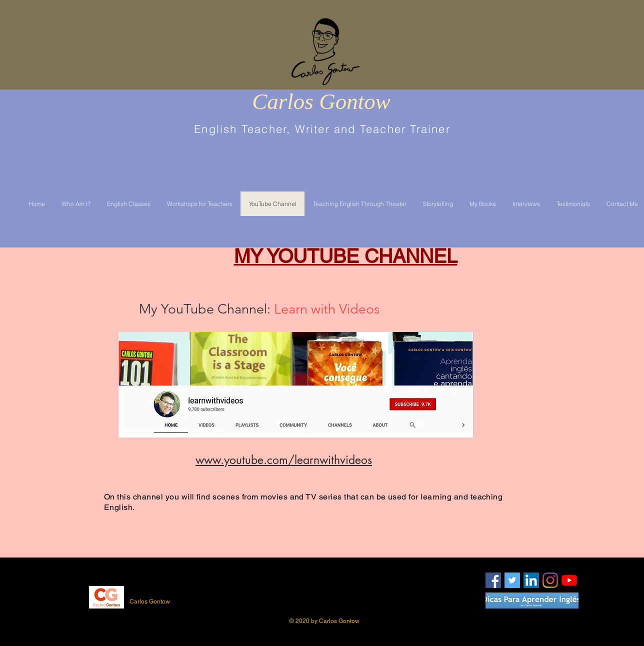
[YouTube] (569, 580)
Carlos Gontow (321, 101)
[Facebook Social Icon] (493, 580)
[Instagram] (550, 580)
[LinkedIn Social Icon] (531, 580)
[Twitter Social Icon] (512, 580)
